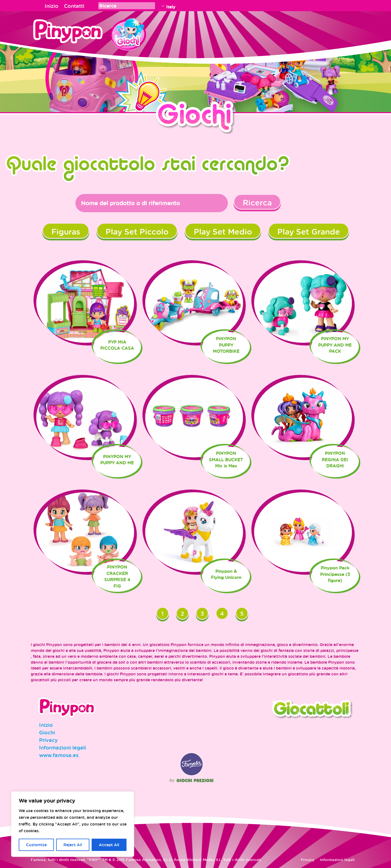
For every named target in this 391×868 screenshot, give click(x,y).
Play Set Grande (309, 231)
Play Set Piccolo (137, 231)
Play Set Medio (223, 231)
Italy (171, 7)
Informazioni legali (63, 748)
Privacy (48, 740)
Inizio (52, 6)
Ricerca (257, 202)
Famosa (192, 774)
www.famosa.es (59, 755)
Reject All (73, 845)
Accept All (109, 845)
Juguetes (128, 32)
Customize (36, 845)
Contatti (74, 6)
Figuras (66, 231)
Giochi (47, 732)
